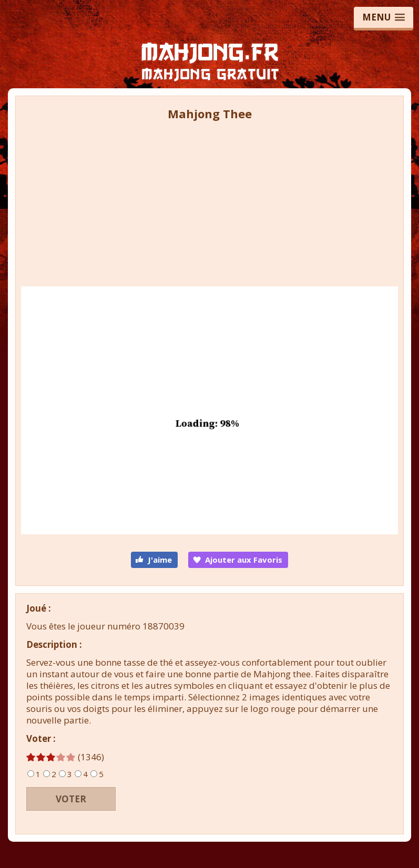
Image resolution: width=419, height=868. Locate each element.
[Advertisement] (209, 200)
